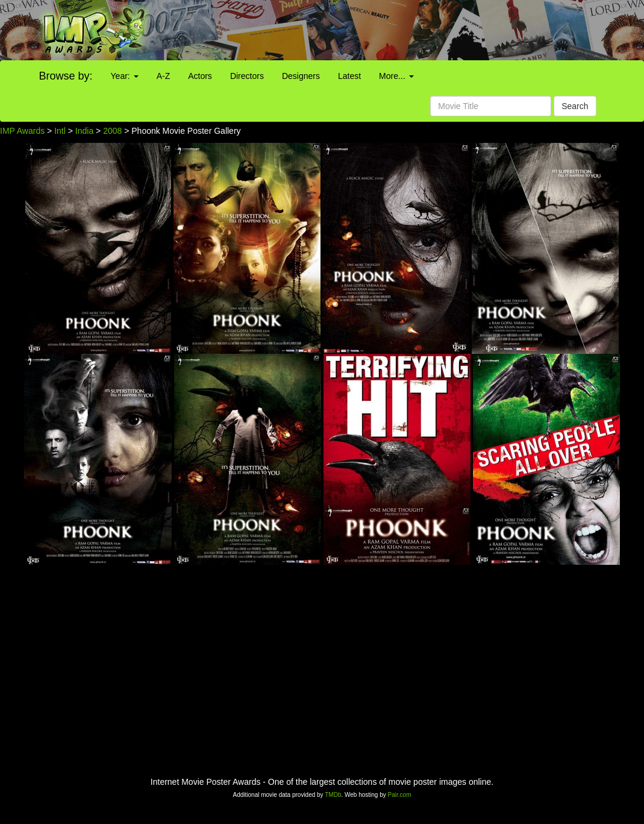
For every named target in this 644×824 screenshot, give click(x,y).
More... (396, 76)
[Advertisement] (402, 30)
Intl (60, 131)
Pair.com (400, 795)
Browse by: (66, 76)
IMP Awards (22, 131)
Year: (125, 76)
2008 (112, 131)
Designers (301, 76)
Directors (247, 76)
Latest (349, 76)
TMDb (333, 795)
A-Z (164, 76)
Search (575, 106)
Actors (200, 76)
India (84, 131)
